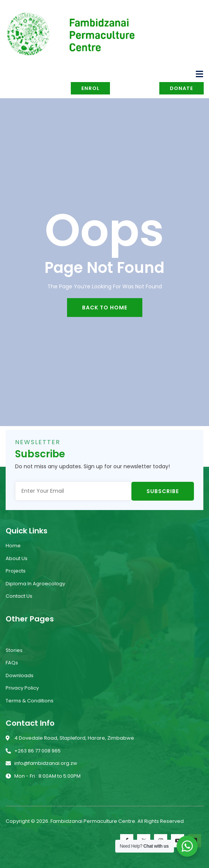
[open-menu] (200, 74)
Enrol (90, 88)
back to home (105, 308)
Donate (182, 88)
